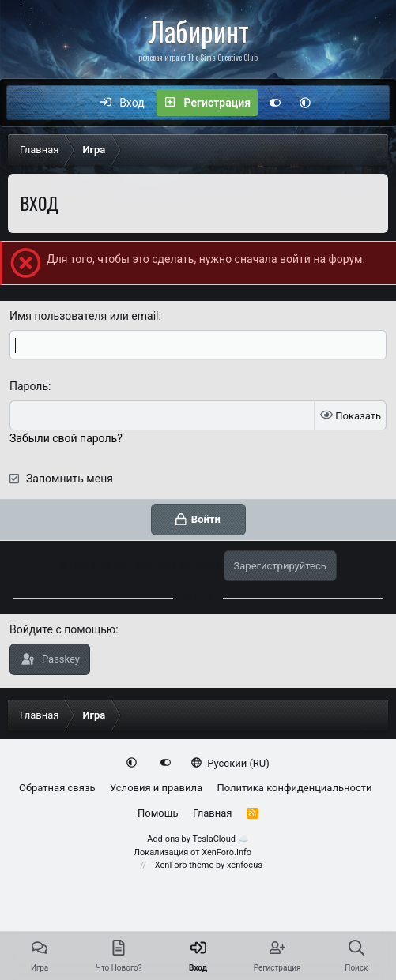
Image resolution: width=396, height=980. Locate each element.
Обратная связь (57, 788)
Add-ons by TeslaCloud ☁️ (198, 839)
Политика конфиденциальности (294, 788)
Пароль (29, 386)
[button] (305, 103)
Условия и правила (156, 788)
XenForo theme (185, 865)
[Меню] (27, 103)
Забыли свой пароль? (66, 438)
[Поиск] (370, 103)
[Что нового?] (337, 103)
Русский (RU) (230, 763)
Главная (212, 813)
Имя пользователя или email (84, 316)
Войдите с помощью (62, 629)
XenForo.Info (226, 852)
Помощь (158, 813)
